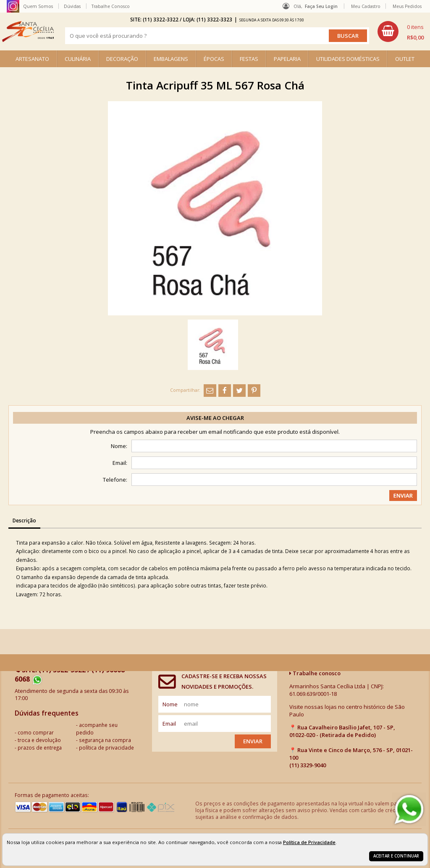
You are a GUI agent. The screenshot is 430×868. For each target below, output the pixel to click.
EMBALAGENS (171, 59)
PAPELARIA (287, 59)
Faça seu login (321, 6)
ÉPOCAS (214, 59)
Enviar (253, 741)
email (169, 724)
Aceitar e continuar (396, 856)
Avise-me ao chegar (215, 418)
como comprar (36, 732)
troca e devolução (39, 740)
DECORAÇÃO (122, 59)
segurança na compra (105, 740)
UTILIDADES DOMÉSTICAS (348, 59)
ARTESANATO (32, 59)
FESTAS (249, 59)
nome (170, 704)
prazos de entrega (40, 747)
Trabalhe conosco (315, 673)
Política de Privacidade (309, 842)
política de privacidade (106, 747)
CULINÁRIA (78, 59)
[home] (28, 31)
